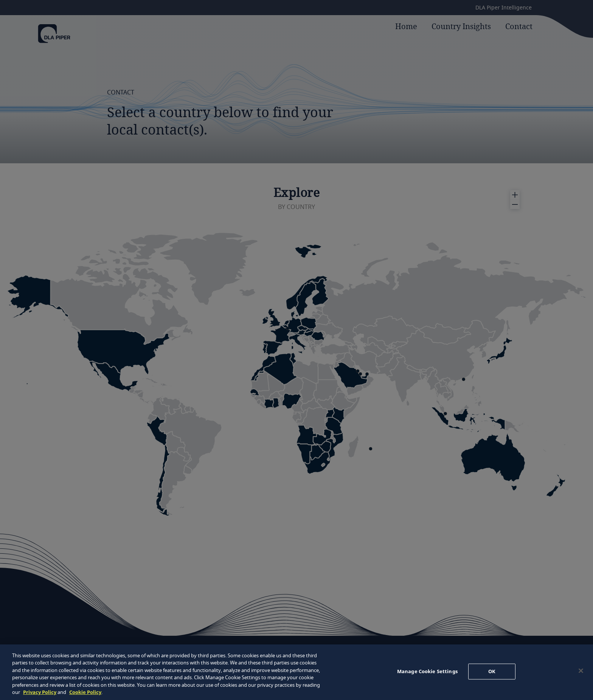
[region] (296, 672)
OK (492, 671)
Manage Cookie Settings (427, 671)
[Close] (581, 671)
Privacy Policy (40, 692)
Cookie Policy (85, 692)
